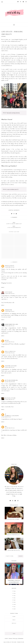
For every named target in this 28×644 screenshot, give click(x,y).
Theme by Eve (21, 642)
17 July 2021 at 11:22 (10, 267)
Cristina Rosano (11, 366)
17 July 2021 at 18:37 (10, 311)
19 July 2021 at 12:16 (10, 342)
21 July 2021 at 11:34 (10, 400)
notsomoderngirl (11, 380)
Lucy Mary (9, 292)
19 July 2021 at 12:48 (10, 353)
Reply (3, 287)
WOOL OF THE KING (12, 642)
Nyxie (7, 340)
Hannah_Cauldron (12, 416)
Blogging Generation (7, 283)
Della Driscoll (10, 351)
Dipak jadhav (10, 266)
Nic (6, 427)
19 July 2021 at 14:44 (10, 367)
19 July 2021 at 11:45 (10, 326)
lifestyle (11, 210)
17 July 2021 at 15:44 (10, 294)
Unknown (8, 310)
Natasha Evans (10, 398)
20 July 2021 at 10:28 (10, 382)
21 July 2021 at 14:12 (6, 417)
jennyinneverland (11, 324)
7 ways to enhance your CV (13, 189)
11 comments (14, 217)
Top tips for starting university (13, 113)
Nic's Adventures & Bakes (10, 435)
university (17, 210)
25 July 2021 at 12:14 (10, 428)
